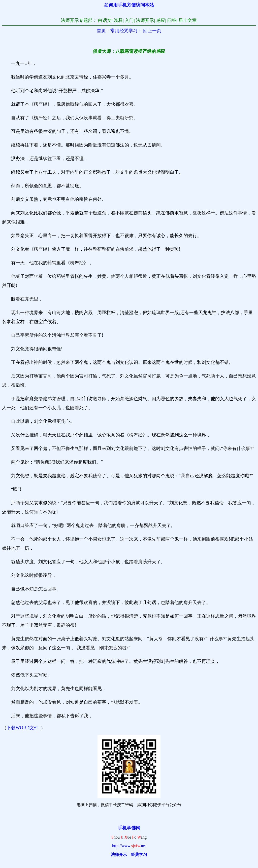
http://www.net (129, 846)
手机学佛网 (129, 828)
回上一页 (152, 31)
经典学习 (139, 855)
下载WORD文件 (23, 728)
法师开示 (119, 855)
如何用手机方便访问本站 (129, 5)
